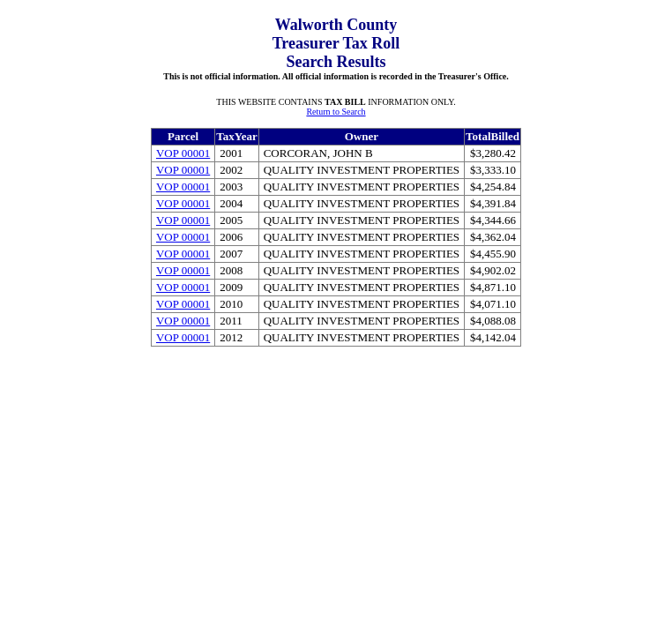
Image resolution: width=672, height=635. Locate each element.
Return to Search (336, 112)
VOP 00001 (183, 153)
